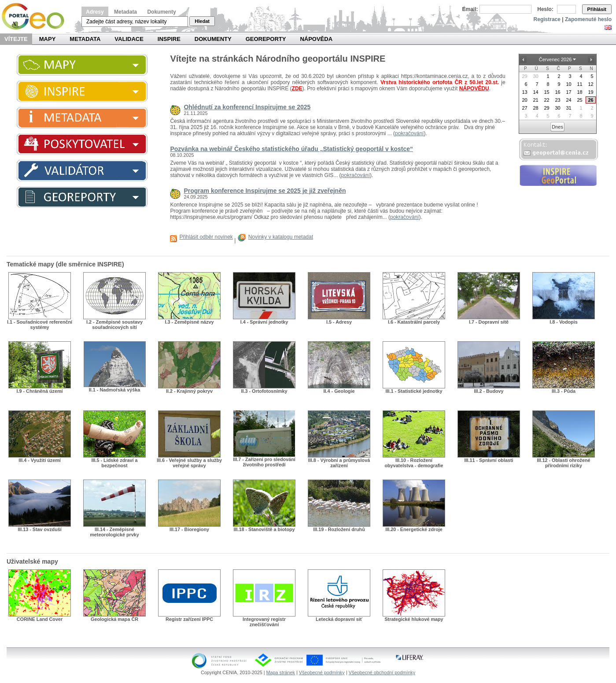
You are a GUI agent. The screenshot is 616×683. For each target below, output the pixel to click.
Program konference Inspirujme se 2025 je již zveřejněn (265, 191)
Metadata (125, 12)
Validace (129, 39)
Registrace (547, 19)
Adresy (95, 12)
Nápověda (316, 39)
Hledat (202, 21)
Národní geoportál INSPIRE (36, 17)
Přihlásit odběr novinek (206, 237)
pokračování (409, 133)
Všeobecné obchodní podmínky (382, 672)
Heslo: (545, 9)
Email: (470, 9)
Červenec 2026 (555, 59)
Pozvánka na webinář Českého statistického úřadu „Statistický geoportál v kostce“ (291, 149)
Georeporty (266, 39)
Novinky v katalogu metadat (281, 237)
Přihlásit (597, 9)
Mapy (48, 39)
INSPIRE (169, 39)
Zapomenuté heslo (588, 19)
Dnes (557, 127)
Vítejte (16, 39)
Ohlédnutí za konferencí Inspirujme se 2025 (247, 107)
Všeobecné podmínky (322, 672)
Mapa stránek (281, 672)
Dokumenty (161, 12)
